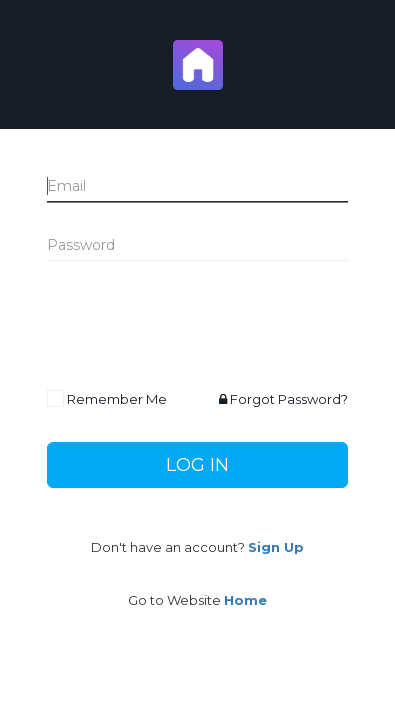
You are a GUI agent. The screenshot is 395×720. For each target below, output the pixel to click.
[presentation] (199, 326)
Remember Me (117, 399)
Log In (197, 465)
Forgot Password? (283, 399)
